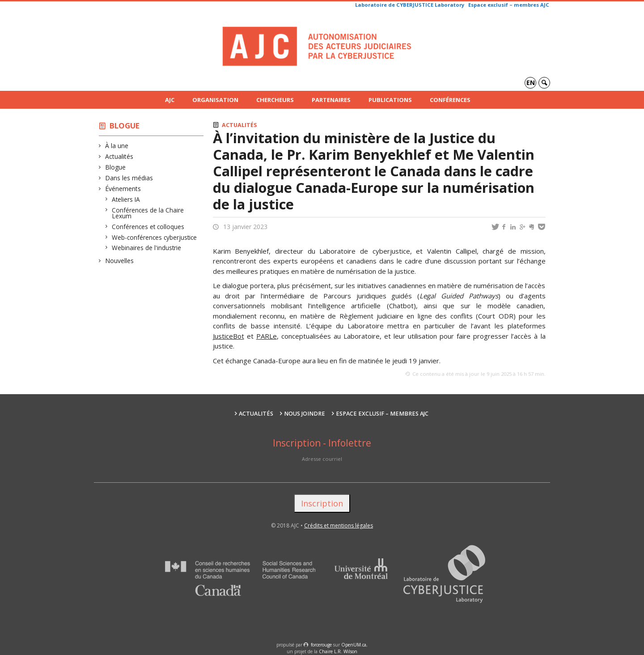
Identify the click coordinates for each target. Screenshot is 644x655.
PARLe (267, 336)
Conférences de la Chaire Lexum (148, 213)
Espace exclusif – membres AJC (509, 5)
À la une (117, 146)
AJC (170, 100)
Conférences (450, 100)
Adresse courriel (322, 459)
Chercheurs (275, 100)
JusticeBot (229, 336)
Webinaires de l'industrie (147, 248)
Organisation (215, 100)
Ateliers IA (126, 199)
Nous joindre (305, 414)
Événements (123, 189)
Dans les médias (129, 178)
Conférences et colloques (148, 227)
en (531, 83)
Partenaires (331, 100)
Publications (390, 100)
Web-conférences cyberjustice (155, 237)
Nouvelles (120, 261)
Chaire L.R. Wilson (338, 651)
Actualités (119, 156)
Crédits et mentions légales (339, 525)
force (321, 645)
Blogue (125, 125)
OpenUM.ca (354, 645)
